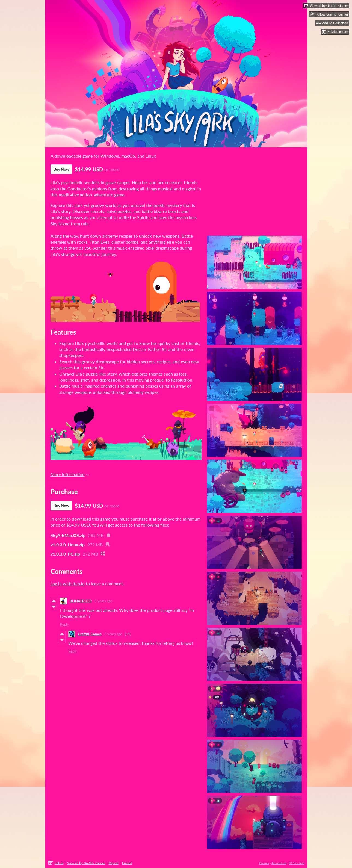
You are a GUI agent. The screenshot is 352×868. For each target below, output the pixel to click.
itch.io (59, 863)
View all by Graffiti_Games (86, 863)
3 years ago (103, 601)
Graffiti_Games (90, 634)
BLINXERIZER (81, 601)
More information (70, 474)
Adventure (279, 863)
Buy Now (61, 169)
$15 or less (297, 863)
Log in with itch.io (68, 584)
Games (264, 863)
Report (114, 863)
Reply (64, 624)
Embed (127, 863)
